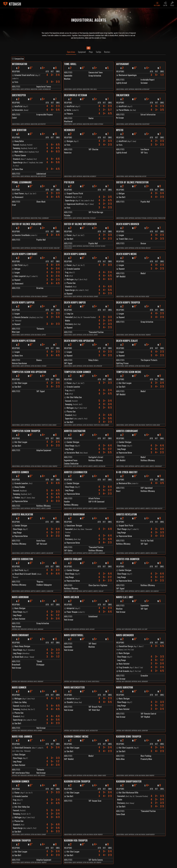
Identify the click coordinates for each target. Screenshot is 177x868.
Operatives (71, 52)
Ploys (91, 52)
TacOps (98, 52)
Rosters (107, 52)
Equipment (82, 52)
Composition (18, 59)
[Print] (88, 48)
